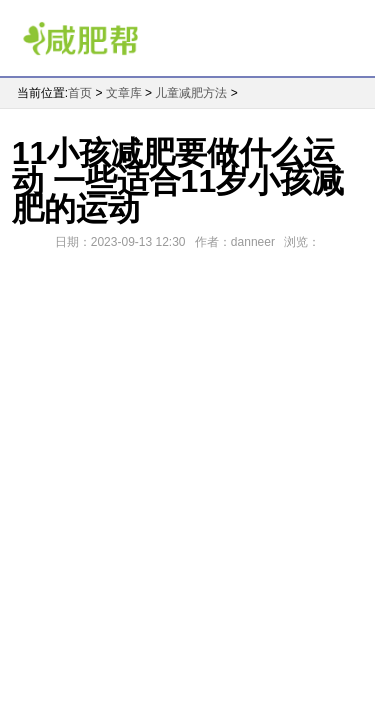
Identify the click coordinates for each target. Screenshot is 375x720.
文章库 (124, 93)
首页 (80, 93)
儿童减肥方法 (191, 93)
